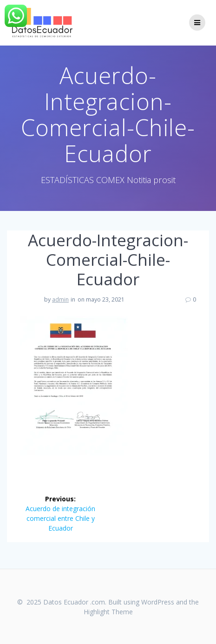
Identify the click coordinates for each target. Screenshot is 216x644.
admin (60, 299)
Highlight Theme (108, 612)
